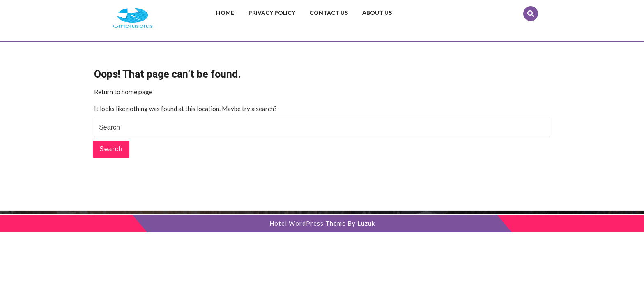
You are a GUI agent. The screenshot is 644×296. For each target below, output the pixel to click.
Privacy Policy (272, 13)
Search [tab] (111, 149)
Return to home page (123, 91)
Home (225, 13)
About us (377, 13)
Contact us (329, 13)
